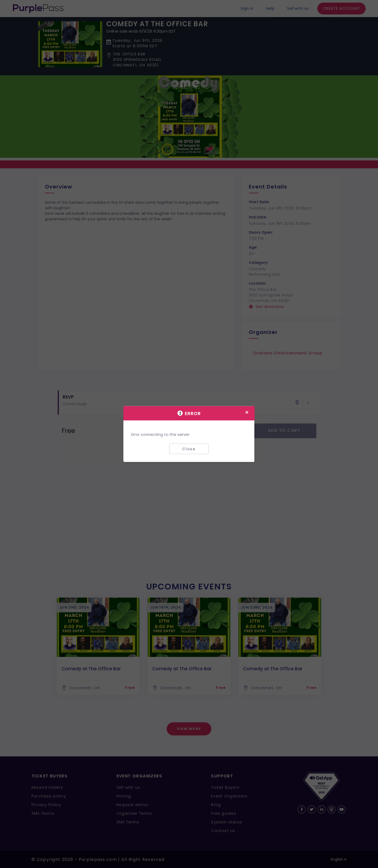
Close (189, 449)
